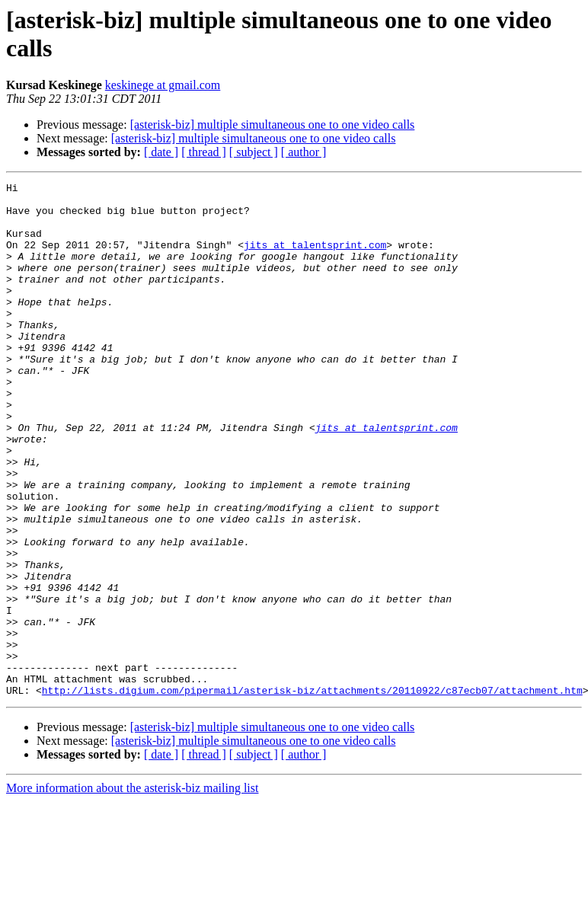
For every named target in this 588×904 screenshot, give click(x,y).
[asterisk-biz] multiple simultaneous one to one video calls (273, 125)
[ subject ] (254, 152)
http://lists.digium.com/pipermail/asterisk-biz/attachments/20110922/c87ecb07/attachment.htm (312, 793)
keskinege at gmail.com (163, 85)
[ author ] (304, 152)
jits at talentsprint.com (315, 258)
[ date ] (161, 152)
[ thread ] (204, 152)
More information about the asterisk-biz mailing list (132, 891)
